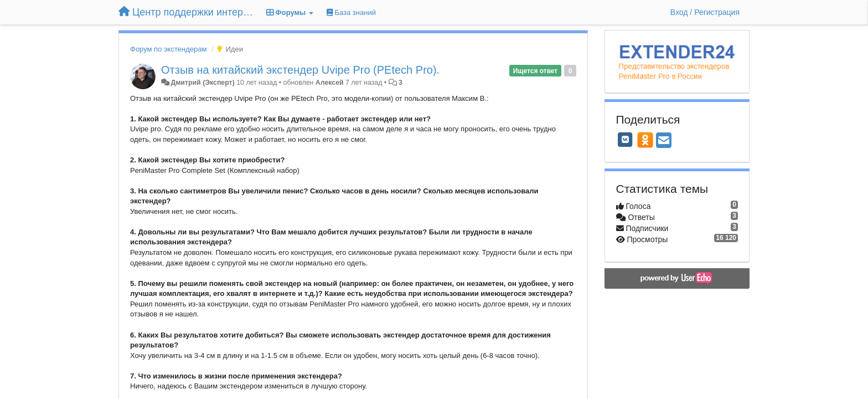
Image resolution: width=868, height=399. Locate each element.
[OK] (645, 140)
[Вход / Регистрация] (705, 12)
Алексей (330, 83)
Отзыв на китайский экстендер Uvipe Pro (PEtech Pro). (300, 70)
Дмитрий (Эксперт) (202, 83)
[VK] (626, 140)
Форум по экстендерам (168, 49)
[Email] (664, 141)
